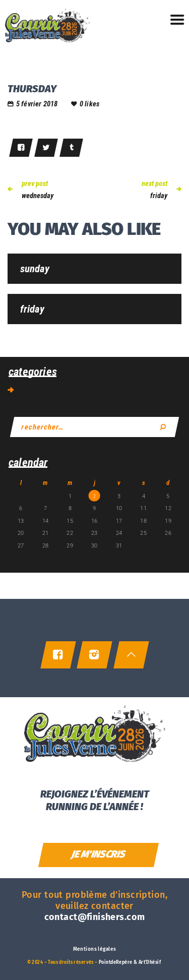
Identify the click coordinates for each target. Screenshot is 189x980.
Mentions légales (95, 949)
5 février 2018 (37, 104)
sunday (35, 269)
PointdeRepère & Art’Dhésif (130, 962)
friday (32, 309)
